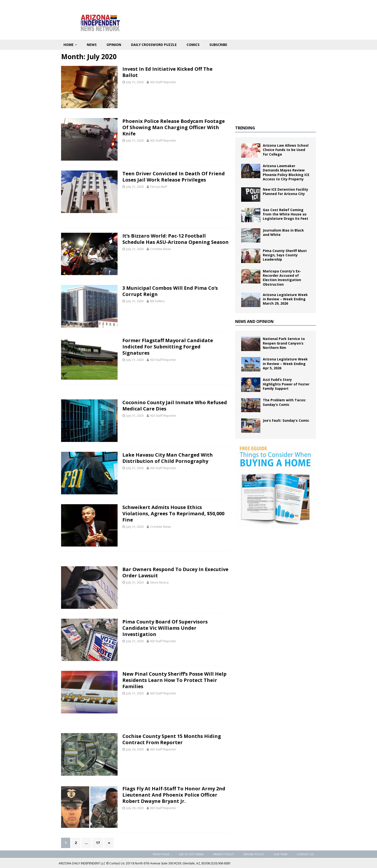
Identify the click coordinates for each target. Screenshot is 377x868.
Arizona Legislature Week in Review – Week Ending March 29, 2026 (285, 299)
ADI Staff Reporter (163, 82)
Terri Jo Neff (159, 187)
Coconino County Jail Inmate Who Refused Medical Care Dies (175, 406)
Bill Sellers (157, 301)
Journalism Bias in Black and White (283, 232)
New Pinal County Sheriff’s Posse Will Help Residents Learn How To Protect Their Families (174, 680)
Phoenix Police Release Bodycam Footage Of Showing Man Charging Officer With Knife (174, 127)
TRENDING (245, 128)
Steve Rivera (159, 582)
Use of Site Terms (191, 854)
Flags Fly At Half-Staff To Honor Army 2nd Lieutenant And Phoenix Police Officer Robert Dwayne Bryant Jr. (174, 795)
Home (69, 45)
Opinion (114, 45)
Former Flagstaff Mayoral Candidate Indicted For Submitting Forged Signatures (168, 347)
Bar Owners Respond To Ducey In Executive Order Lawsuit (175, 572)
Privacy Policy (223, 854)
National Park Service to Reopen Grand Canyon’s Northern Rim (284, 343)
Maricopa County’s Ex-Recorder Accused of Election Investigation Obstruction (282, 278)
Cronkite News (161, 249)
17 (98, 843)
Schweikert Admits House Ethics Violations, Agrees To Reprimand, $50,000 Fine (173, 513)
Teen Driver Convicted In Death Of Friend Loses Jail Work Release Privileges (174, 177)
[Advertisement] (276, 86)
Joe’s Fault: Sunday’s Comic (286, 420)
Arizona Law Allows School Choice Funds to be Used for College (286, 150)
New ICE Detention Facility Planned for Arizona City (286, 192)
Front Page (161, 854)
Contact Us (305, 854)
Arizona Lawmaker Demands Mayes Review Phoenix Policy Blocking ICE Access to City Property (286, 172)
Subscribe (218, 45)
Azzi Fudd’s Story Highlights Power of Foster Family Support (286, 384)
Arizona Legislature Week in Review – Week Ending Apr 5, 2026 (285, 363)
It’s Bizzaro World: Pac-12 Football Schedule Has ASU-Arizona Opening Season (176, 239)
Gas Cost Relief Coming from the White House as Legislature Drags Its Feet (286, 214)
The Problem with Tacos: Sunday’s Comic (284, 402)
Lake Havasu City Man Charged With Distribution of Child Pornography (168, 458)
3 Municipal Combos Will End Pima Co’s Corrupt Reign (170, 291)
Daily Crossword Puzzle (154, 45)
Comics (193, 45)
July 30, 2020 (135, 749)
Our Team (280, 854)
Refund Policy (254, 854)
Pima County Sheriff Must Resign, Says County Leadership (285, 255)
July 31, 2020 (135, 82)
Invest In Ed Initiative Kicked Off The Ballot (167, 72)
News (92, 45)
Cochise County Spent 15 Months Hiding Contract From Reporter (172, 739)
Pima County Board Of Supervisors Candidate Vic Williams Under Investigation (165, 628)
